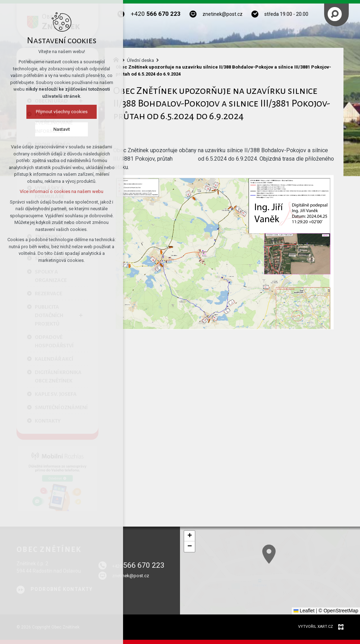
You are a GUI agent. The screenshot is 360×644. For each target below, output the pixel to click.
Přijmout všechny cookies (60, 112)
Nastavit (60, 129)
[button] (339, 597)
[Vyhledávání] (335, 14)
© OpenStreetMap (338, 611)
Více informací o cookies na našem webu (60, 191)
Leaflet (304, 611)
